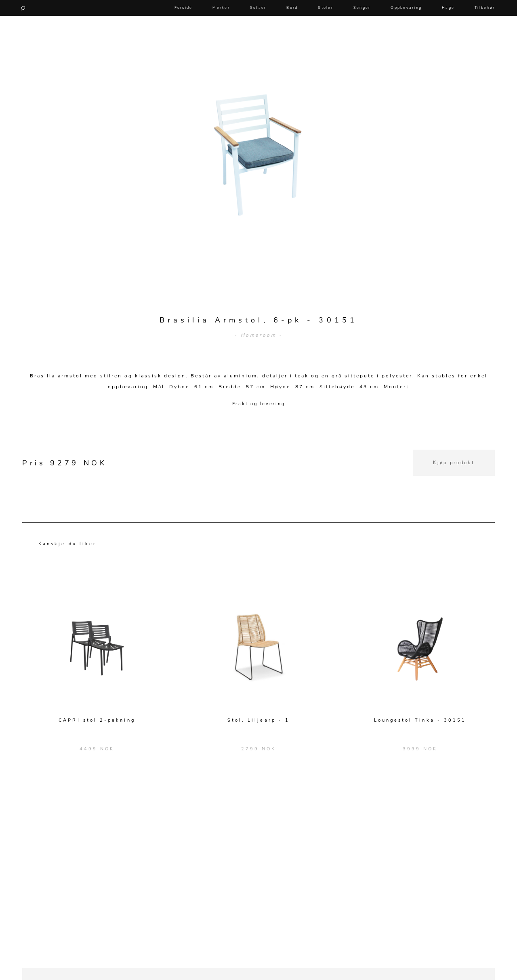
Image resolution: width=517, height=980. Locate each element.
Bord (292, 8)
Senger (362, 8)
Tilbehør (485, 8)
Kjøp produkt (454, 463)
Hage (448, 8)
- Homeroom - (258, 335)
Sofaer (258, 8)
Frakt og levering (259, 404)
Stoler (326, 8)
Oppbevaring (406, 8)
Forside (184, 8)
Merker (221, 8)
